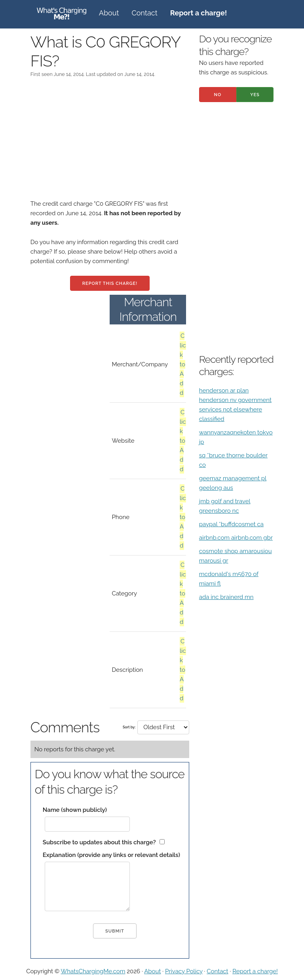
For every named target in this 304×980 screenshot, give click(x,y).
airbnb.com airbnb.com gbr (236, 538)
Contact (145, 13)
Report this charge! (110, 283)
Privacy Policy (184, 971)
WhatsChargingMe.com (93, 971)
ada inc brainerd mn (226, 597)
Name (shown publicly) (75, 810)
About (109, 13)
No (218, 95)
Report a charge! (255, 971)
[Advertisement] (110, 144)
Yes (255, 95)
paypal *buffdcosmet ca (231, 524)
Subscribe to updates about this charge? (99, 842)
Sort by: (129, 727)
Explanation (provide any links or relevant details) (111, 855)
